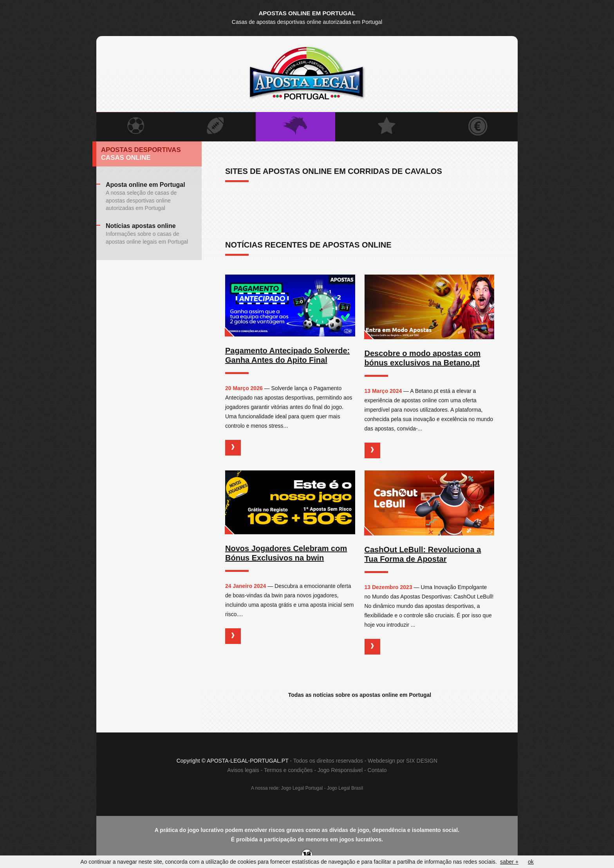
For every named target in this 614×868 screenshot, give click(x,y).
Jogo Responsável (340, 770)
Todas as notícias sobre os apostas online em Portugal (360, 695)
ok (531, 862)
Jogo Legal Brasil (345, 788)
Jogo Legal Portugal (302, 788)
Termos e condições (288, 770)
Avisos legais (243, 770)
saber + (509, 862)
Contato (377, 770)
